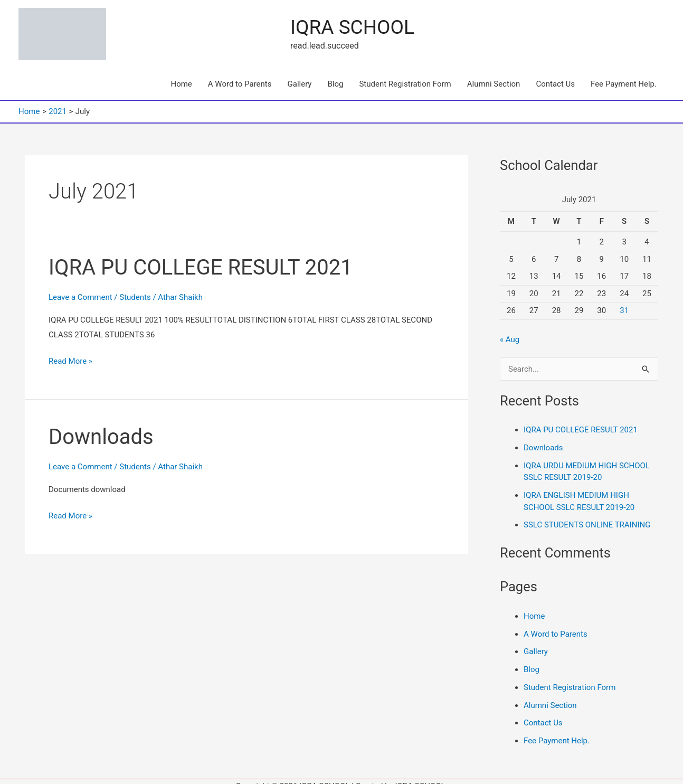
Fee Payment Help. (624, 74)
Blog (335, 74)
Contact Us (555, 74)
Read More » (70, 351)
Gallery (300, 74)
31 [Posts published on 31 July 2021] (624, 301)
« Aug (510, 330)
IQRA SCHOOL (160, 22)
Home (181, 74)
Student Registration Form (405, 74)
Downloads (101, 427)
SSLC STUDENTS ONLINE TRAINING (587, 515)
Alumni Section (494, 74)
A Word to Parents (240, 74)
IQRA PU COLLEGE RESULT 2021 (201, 258)
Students (135, 288)
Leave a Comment (80, 288)
